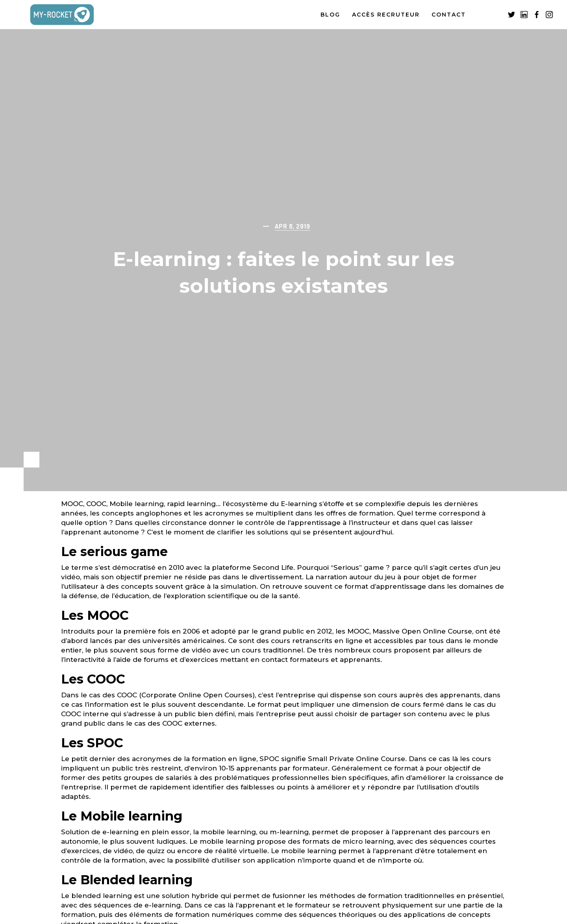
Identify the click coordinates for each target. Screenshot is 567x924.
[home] (71, 15)
